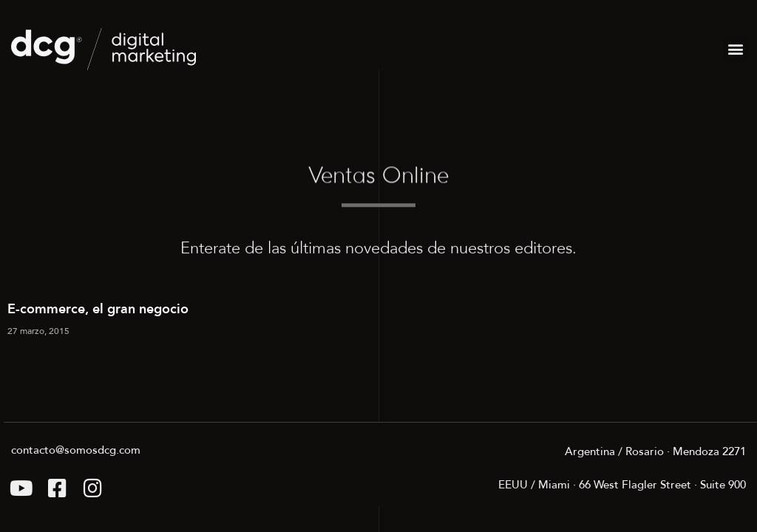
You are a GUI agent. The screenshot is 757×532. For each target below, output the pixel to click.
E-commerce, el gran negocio (98, 310)
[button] (736, 49)
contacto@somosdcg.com (76, 450)
